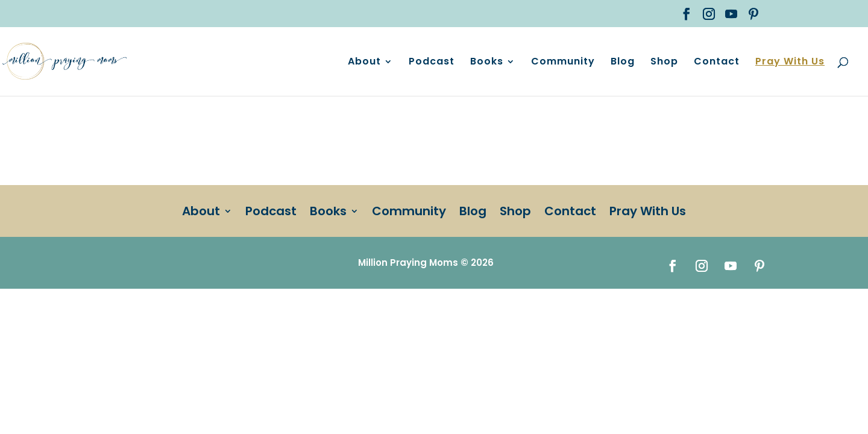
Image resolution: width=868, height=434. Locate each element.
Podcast (432, 63)
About (364, 63)
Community (563, 63)
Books (487, 63)
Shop (664, 63)
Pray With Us (790, 63)
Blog (623, 63)
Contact (717, 63)
